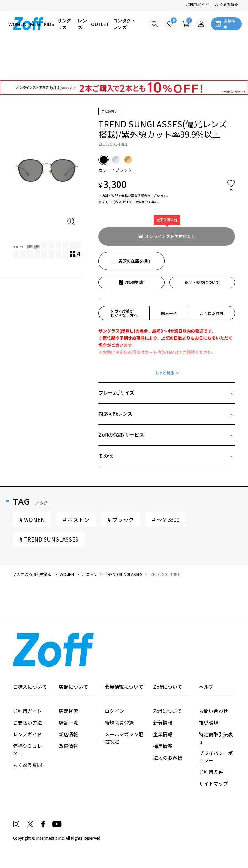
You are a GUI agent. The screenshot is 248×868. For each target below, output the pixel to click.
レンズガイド (27, 755)
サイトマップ (213, 804)
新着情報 (163, 743)
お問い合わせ (213, 731)
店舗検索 (68, 731)
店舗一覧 (68, 743)
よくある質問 (227, 4)
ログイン (114, 731)
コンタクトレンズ (124, 24)
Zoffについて (167, 731)
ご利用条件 (211, 792)
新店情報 (68, 755)
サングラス (64, 24)
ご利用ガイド (197, 4)
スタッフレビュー (186, 625)
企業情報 (163, 755)
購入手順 (169, 313)
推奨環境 (209, 743)
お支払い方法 (27, 743)
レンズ (82, 24)
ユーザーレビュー (62, 625)
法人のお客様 (168, 778)
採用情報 (163, 766)
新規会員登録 (119, 743)
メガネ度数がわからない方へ (124, 313)
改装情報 (68, 766)
